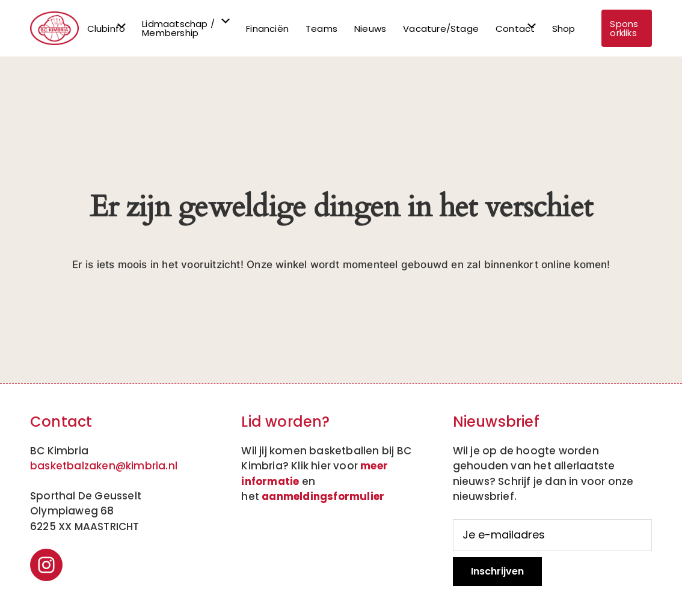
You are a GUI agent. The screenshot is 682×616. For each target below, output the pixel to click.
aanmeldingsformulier (323, 496)
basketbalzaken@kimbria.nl (104, 466)
